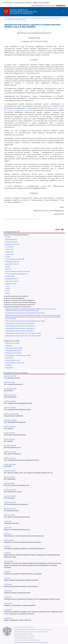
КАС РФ (8, 266)
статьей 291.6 (46, 186)
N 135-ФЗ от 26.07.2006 (10, 452)
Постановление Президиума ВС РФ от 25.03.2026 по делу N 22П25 (25, 313)
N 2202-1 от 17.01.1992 (9, 477)
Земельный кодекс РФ (12, 264)
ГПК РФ (8, 256)
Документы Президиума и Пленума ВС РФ (18, 307)
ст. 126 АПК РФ (8, 603)
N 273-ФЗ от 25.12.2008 (10, 420)
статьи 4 (21, 157)
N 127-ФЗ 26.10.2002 (9, 483)
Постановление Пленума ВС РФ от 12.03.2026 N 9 (20, 323)
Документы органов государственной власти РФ (20, 305)
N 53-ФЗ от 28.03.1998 (10, 509)
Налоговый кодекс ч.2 (12, 281)
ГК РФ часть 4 (9, 254)
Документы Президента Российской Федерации (20, 300)
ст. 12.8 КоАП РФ (8, 561)
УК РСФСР (8, 365)
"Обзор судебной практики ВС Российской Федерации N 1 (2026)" (25, 321)
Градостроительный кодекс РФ (15, 259)
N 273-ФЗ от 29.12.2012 (10, 395)
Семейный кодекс (11, 283)
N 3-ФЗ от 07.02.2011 (9, 439)
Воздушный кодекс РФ (12, 244)
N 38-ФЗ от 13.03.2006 (10, 427)
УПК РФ (8, 293)
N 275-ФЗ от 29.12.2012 (10, 408)
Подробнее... (60, 338)
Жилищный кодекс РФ (12, 261)
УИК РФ (8, 288)
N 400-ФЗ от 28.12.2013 (10, 376)
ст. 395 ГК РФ (7, 534)
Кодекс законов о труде (13, 360)
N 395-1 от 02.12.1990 (9, 515)
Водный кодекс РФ (11, 242)
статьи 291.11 (28, 110)
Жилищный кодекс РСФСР (13, 350)
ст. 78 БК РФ (7, 553)
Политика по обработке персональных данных (31, 642)
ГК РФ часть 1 (9, 247)
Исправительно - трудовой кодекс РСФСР (18, 355)
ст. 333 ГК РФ (7, 521)
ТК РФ (7, 286)
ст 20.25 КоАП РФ (9, 540)
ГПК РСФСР (9, 345)
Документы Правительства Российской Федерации (21, 302)
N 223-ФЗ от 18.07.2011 (10, 471)
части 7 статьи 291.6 (15, 110)
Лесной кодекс (10, 276)
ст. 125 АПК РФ (8, 618)
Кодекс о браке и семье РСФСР (15, 363)
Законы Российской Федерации (15, 298)
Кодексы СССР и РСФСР (13, 341)
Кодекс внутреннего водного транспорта (18, 271)
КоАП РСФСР (9, 358)
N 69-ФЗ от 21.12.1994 (9, 382)
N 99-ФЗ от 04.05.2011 (10, 458)
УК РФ (7, 291)
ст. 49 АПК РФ (8, 610)
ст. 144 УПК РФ (8, 584)
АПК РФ (8, 237)
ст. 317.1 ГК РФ (8, 528)
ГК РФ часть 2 (9, 249)
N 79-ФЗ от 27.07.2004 (10, 401)
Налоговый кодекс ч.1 (12, 279)
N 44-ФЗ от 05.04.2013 (10, 496)
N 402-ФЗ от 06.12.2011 (10, 445)
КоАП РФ (8, 269)
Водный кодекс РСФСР (12, 343)
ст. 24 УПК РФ (8, 597)
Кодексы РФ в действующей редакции (17, 235)
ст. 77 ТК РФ (7, 578)
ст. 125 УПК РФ (8, 591)
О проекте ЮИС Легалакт (23, 2)
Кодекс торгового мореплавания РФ (16, 274)
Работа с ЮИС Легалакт (41, 2)
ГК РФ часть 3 (9, 252)
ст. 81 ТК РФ (7, 547)
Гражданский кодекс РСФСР (14, 348)
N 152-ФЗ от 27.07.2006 (10, 490)
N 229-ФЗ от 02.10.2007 (10, 502)
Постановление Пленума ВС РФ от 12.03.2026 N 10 (20, 328)
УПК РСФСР (9, 368)
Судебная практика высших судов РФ (17, 296)
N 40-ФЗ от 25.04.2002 (10, 389)
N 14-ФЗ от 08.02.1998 (10, 464)
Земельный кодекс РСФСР (13, 353)
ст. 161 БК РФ (7, 572)
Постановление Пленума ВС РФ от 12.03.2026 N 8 (20, 326)
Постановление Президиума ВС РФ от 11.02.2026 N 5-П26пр (23, 336)
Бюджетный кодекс (11, 239)
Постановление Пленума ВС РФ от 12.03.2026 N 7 (20, 331)
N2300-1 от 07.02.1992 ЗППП (11, 414)
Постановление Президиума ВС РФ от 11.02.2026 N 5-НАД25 (23, 333)
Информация (8, 2)
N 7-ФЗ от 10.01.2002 (9, 433)
